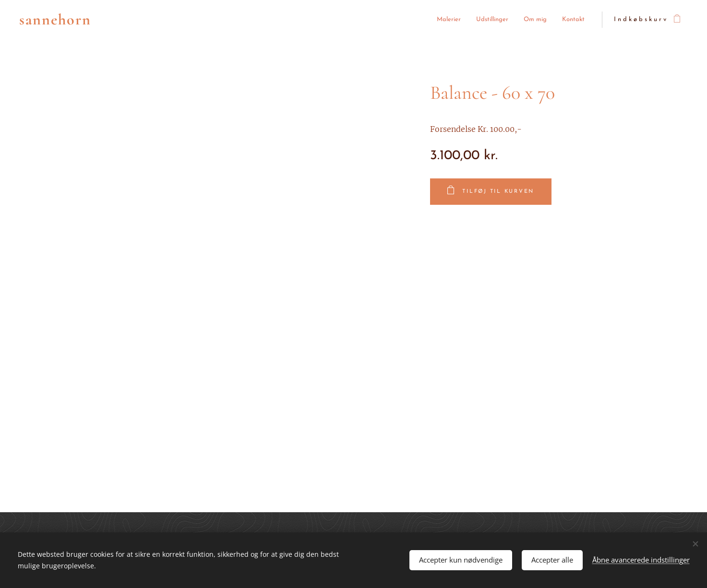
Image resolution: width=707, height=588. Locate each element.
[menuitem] (396, 20)
